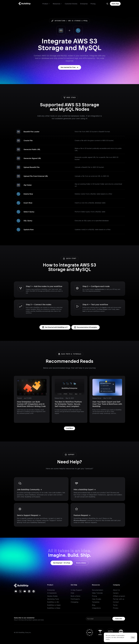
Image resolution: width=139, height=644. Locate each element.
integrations (60, 21)
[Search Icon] (107, 4)
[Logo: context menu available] (25, 4)
